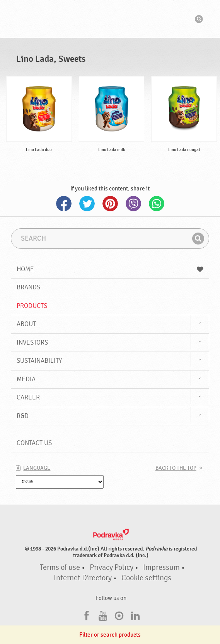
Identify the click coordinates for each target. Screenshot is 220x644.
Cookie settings (146, 578)
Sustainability (39, 361)
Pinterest (110, 204)
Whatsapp (157, 204)
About (26, 324)
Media (26, 379)
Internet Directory (83, 578)
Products (32, 306)
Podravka (110, 19)
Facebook (64, 204)
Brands (28, 287)
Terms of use (60, 568)
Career (28, 397)
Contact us (34, 443)
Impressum (161, 568)
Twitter (87, 204)
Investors (32, 342)
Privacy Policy (112, 568)
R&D (23, 416)
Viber (133, 204)
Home (110, 269)
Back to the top (176, 468)
